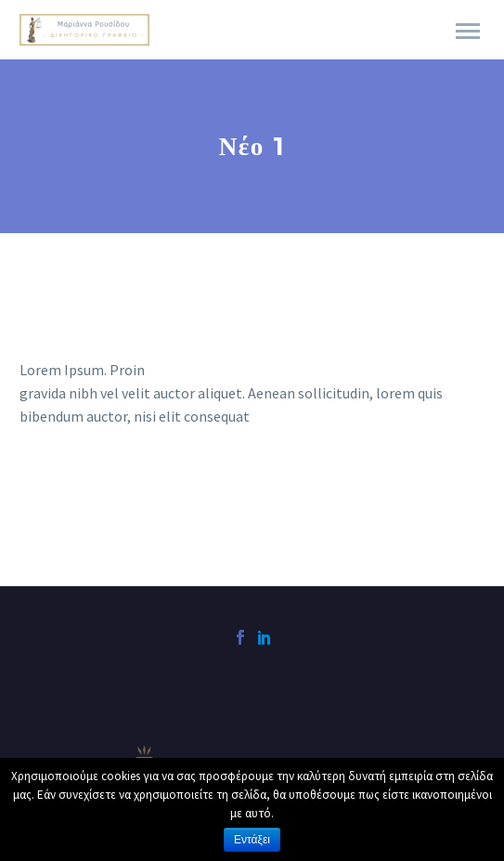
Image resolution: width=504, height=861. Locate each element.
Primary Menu (468, 31)
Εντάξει (252, 840)
